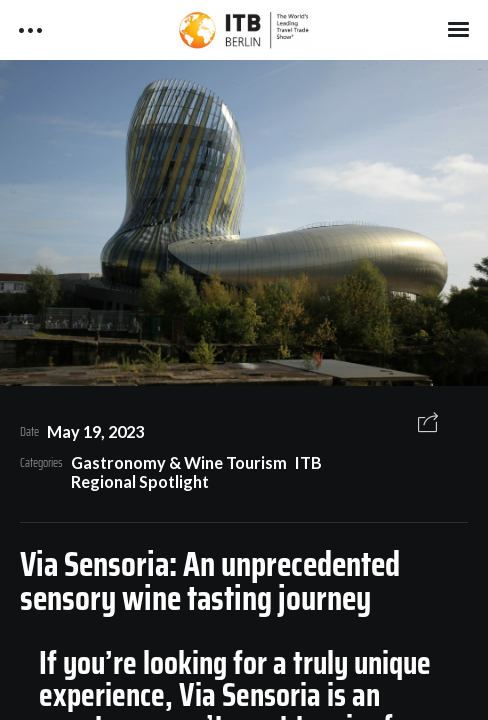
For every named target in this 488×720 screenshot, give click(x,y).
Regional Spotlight (140, 481)
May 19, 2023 (95, 431)
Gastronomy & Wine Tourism (179, 462)
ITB (308, 462)
